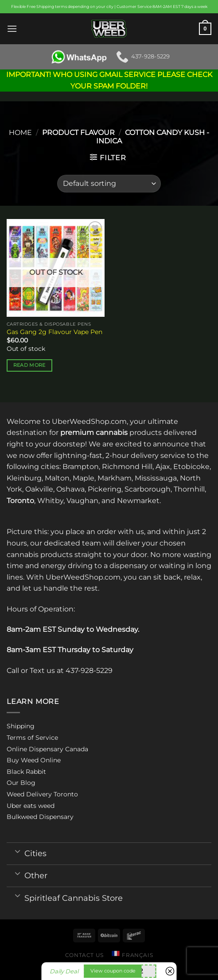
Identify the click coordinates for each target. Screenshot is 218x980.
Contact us (84, 955)
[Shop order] (109, 184)
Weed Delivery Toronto (42, 794)
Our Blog (21, 783)
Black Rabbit (26, 772)
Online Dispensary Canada (47, 749)
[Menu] (12, 29)
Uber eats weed (31, 806)
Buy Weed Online (34, 760)
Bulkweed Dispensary (40, 817)
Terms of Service (32, 738)
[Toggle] (18, 851)
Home (20, 133)
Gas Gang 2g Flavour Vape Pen (54, 332)
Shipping (21, 726)
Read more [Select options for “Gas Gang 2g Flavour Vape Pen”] (29, 365)
